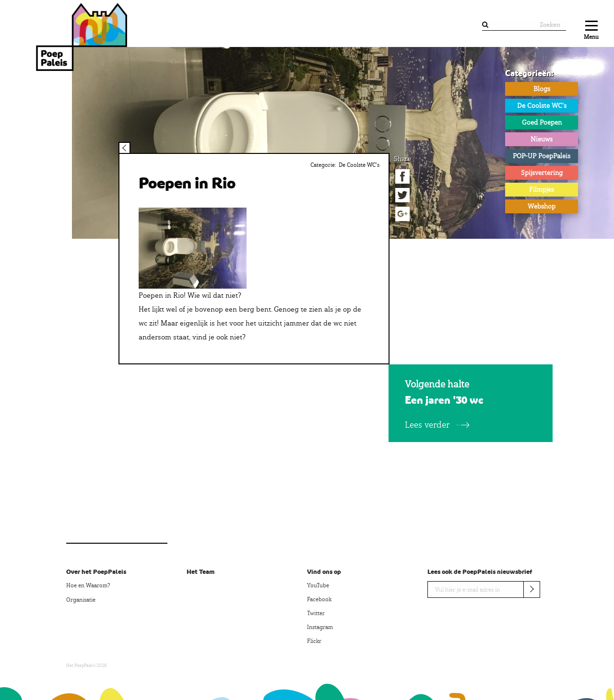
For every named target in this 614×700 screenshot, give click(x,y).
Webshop (542, 206)
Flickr (314, 641)
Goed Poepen (542, 122)
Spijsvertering (542, 173)
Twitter (316, 613)
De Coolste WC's (542, 105)
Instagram (320, 627)
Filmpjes (542, 189)
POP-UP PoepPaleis (542, 156)
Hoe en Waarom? (88, 585)
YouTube (318, 585)
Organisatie (81, 600)
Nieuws (542, 139)
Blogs (542, 89)
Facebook (319, 599)
